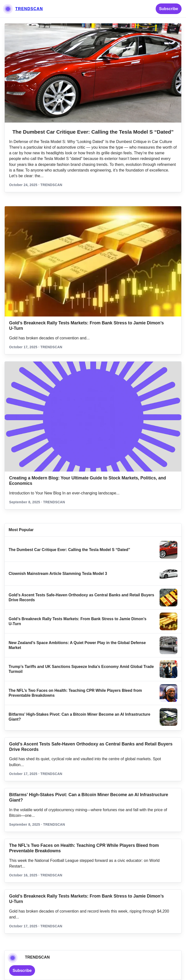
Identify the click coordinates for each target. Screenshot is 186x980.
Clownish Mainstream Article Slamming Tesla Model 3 (58, 574)
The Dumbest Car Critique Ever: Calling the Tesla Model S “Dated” (93, 132)
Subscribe (169, 9)
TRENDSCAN (29, 9)
